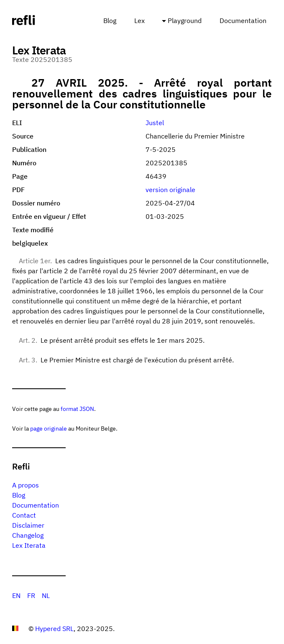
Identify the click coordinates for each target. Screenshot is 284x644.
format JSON (77, 409)
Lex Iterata (29, 545)
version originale (170, 190)
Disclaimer (28, 525)
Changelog (28, 535)
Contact (24, 515)
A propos (26, 485)
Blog (110, 21)
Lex (139, 21)
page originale (49, 428)
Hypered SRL (54, 629)
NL (46, 595)
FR (31, 595)
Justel (155, 123)
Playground (185, 21)
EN (16, 595)
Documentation (243, 21)
